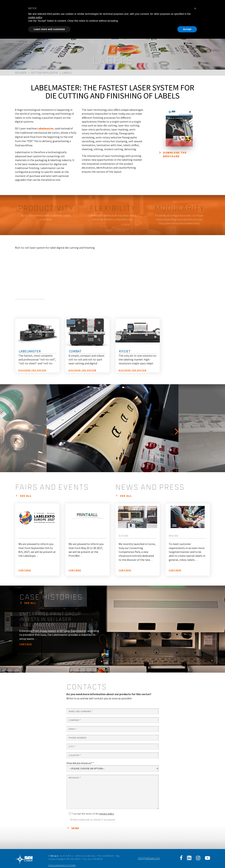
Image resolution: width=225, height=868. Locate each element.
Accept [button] (187, 29)
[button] (195, 8)
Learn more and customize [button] (49, 29)
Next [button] (177, 428)
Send (75, 828)
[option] (112, 428)
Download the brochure (175, 154)
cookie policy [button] (35, 17)
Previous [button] (48, 428)
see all (26, 496)
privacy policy (107, 814)
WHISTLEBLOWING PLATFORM (62, 865)
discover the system (32, 370)
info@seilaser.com (149, 858)
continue (25, 570)
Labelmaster (45, 128)
